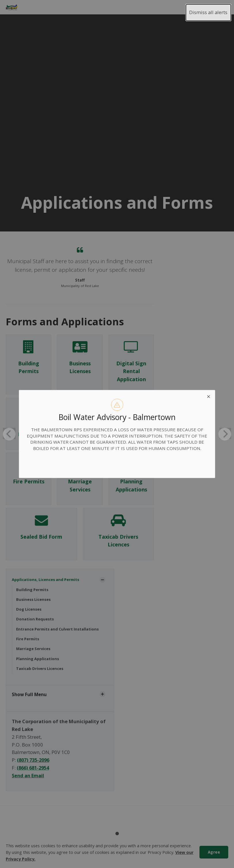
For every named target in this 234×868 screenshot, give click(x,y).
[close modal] (208, 397)
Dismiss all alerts (208, 12)
